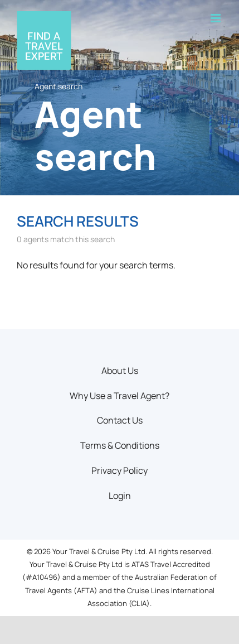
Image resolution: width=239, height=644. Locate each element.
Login (120, 496)
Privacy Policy (119, 470)
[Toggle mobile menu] (216, 18)
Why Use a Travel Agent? (119, 396)
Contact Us (120, 420)
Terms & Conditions (120, 445)
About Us (120, 371)
